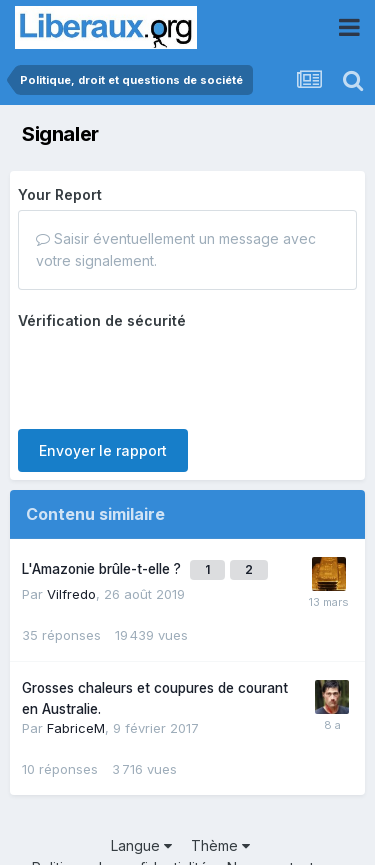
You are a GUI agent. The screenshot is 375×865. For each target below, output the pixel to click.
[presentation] (170, 375)
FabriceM (76, 728)
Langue (141, 845)
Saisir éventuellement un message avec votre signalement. (176, 249)
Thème (220, 845)
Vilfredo (71, 594)
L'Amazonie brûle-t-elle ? (103, 569)
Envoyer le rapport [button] (103, 450)
